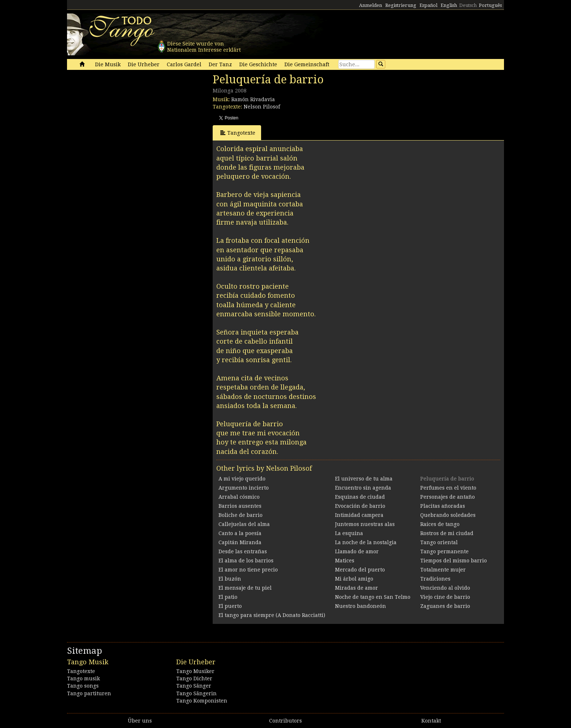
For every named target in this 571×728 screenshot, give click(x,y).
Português (490, 5)
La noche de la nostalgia (366, 542)
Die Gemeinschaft (307, 64)
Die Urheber (144, 64)
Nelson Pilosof (262, 107)
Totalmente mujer (443, 570)
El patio (228, 597)
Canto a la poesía (240, 533)
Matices (345, 561)
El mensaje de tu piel (245, 588)
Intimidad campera (359, 515)
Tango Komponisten (202, 701)
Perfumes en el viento (448, 488)
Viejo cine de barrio (445, 597)
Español (428, 5)
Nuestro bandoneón (361, 606)
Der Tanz (220, 64)
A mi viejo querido (242, 479)
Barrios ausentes (240, 506)
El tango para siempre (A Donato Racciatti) (272, 615)
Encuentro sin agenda (363, 488)
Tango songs (83, 686)
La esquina (349, 533)
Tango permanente (444, 551)
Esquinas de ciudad (360, 497)
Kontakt (431, 721)
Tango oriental (439, 542)
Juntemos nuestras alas (365, 524)
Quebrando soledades (448, 515)
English (449, 5)
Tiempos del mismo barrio (454, 561)
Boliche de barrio (241, 515)
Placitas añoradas (443, 506)
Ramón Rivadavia (253, 99)
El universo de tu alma (364, 479)
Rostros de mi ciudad (447, 533)
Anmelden (371, 5)
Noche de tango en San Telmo (373, 597)
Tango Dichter (194, 678)
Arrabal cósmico (239, 497)
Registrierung (401, 5)
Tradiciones (435, 579)
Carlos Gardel (184, 64)
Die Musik (108, 64)
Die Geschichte (258, 64)
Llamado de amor (357, 551)
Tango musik (83, 678)
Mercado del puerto (360, 570)
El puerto (230, 606)
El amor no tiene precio (248, 570)
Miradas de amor (357, 588)
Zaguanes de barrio (445, 606)
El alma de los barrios (246, 561)
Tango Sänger (194, 686)
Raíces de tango (440, 524)
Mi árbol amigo (354, 579)
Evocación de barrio (360, 506)
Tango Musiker (195, 671)
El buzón (230, 579)
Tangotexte (238, 133)
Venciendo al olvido (445, 588)
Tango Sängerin (196, 693)
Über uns (140, 721)
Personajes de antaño (448, 497)
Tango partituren (89, 693)
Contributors (285, 721)
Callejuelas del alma (244, 524)
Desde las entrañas (243, 551)
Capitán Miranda (240, 542)
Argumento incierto (244, 488)
